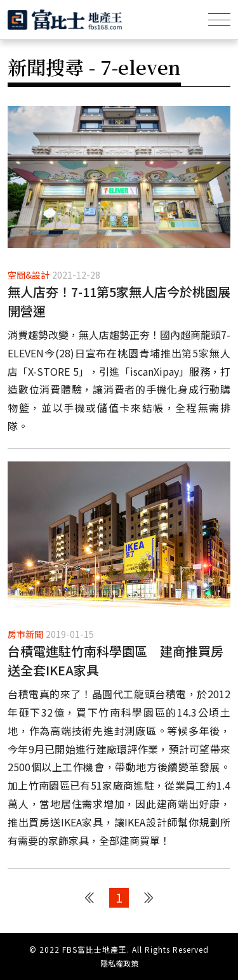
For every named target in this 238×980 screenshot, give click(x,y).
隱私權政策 (119, 963)
